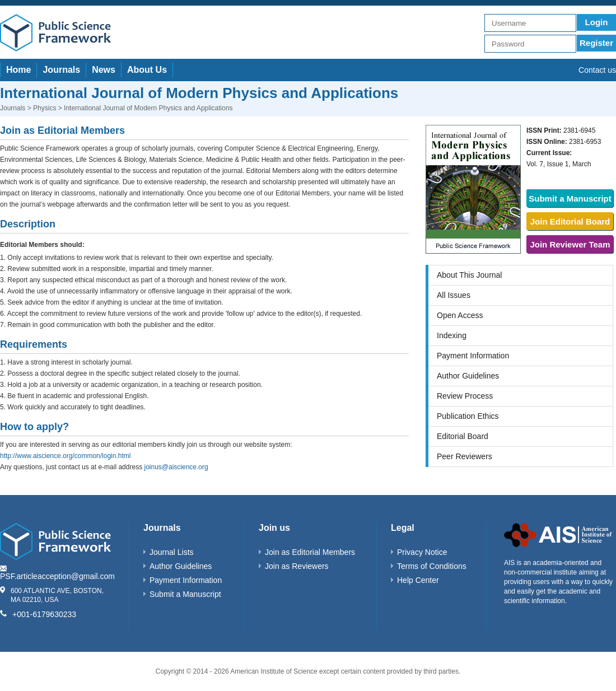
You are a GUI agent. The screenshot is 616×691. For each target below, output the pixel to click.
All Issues (454, 295)
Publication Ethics (468, 416)
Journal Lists (172, 552)
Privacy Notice (422, 552)
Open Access (460, 315)
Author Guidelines (468, 376)
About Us (147, 70)
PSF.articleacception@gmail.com (57, 576)
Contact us (597, 70)
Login (597, 22)
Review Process (465, 396)
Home (18, 70)
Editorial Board (463, 436)
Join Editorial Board (570, 221)
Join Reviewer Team (570, 244)
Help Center (418, 580)
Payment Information (473, 356)
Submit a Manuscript (570, 199)
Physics (45, 108)
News (104, 70)
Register (596, 43)
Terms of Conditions (432, 566)
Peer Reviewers (465, 456)
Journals (61, 70)
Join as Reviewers (297, 566)
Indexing (452, 335)
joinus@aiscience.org (176, 467)
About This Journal (469, 275)
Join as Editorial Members (310, 552)
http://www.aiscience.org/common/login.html (65, 456)
